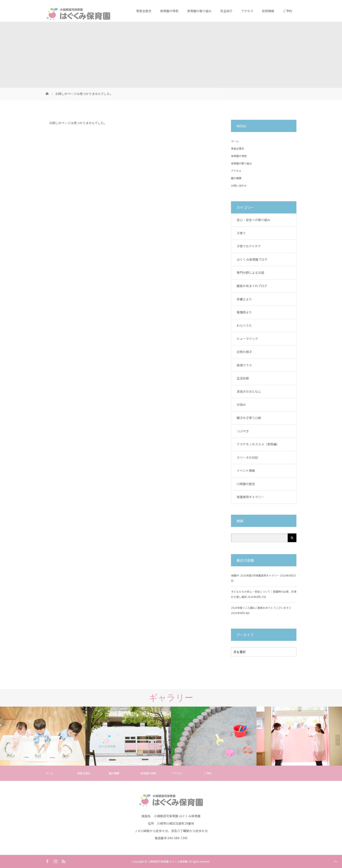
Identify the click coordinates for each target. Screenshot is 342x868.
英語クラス (244, 365)
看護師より (244, 312)
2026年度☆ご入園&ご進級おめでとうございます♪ (261, 608)
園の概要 (236, 178)
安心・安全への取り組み (253, 220)
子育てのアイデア (249, 246)
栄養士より (244, 299)
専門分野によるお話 (250, 272)
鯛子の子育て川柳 (249, 418)
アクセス (247, 11)
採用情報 (268, 11)
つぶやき (243, 431)
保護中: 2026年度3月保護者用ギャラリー (255, 575)
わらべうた (244, 325)
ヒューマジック (247, 338)
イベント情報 (246, 470)
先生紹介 (226, 11)
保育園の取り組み (199, 11)
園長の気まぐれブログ (252, 286)
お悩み (241, 404)
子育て (241, 233)
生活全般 (243, 378)
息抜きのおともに (249, 391)
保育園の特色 (169, 11)
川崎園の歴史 (246, 484)
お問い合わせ (239, 185)
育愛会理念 (144, 11)
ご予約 (287, 11)
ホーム (235, 141)
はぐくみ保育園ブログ (252, 259)
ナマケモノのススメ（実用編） (258, 444)
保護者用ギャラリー (250, 497)
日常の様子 (244, 352)
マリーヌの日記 (247, 457)
